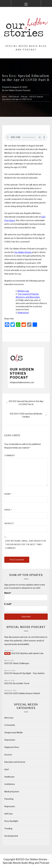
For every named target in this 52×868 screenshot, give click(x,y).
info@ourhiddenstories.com (22, 382)
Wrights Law (23, 291)
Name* (26, 596)
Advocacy (9, 718)
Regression (10, 806)
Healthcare (9, 777)
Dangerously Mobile (14, 732)
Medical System (12, 792)
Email (8, 510)
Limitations (10, 784)
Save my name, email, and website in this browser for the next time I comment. (25, 544)
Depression (10, 740)
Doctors (8, 755)
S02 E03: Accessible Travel (17, 683)
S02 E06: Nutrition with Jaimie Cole (27, 653)
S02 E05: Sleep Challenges (17, 663)
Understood (23, 313)
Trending (8, 828)
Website (9, 523)
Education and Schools (15, 762)
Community (10, 725)
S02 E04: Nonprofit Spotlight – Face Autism (24, 673)
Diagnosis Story (12, 747)
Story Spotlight (11, 821)
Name (8, 494)
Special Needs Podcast (26, 627)
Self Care (9, 814)
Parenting (9, 799)
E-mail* (26, 607)
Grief (7, 769)
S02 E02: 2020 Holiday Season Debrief (22, 693)
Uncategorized (11, 836)
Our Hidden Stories (23, 252)
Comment (10, 455)
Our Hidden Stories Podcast (18, 90)
